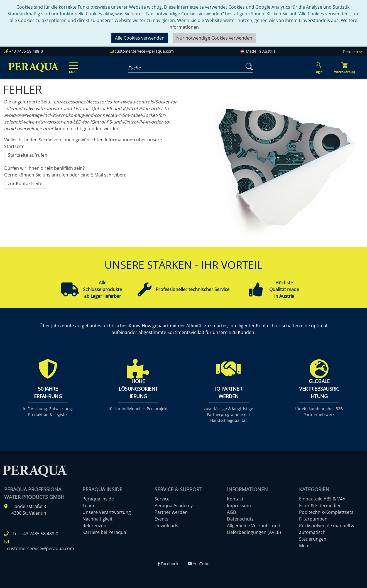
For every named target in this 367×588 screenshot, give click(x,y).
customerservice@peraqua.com (144, 51)
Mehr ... (307, 546)
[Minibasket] (344, 67)
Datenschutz (240, 519)
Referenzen (94, 526)
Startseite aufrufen (28, 155)
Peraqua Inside (98, 499)
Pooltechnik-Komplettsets (326, 512)
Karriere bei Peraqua (104, 532)
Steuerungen (313, 539)
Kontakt (235, 499)
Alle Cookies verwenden (140, 38)
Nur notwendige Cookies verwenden (214, 38)
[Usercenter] (318, 67)
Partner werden (171, 512)
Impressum (239, 505)
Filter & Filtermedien (320, 505)
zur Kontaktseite (25, 183)
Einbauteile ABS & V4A (322, 499)
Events (162, 519)
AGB (231, 512)
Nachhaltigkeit (97, 519)
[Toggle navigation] (72, 64)
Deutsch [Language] (353, 52)
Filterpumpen (313, 519)
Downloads (166, 526)
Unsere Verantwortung (107, 512)
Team (88, 505)
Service (162, 499)
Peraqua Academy (174, 505)
